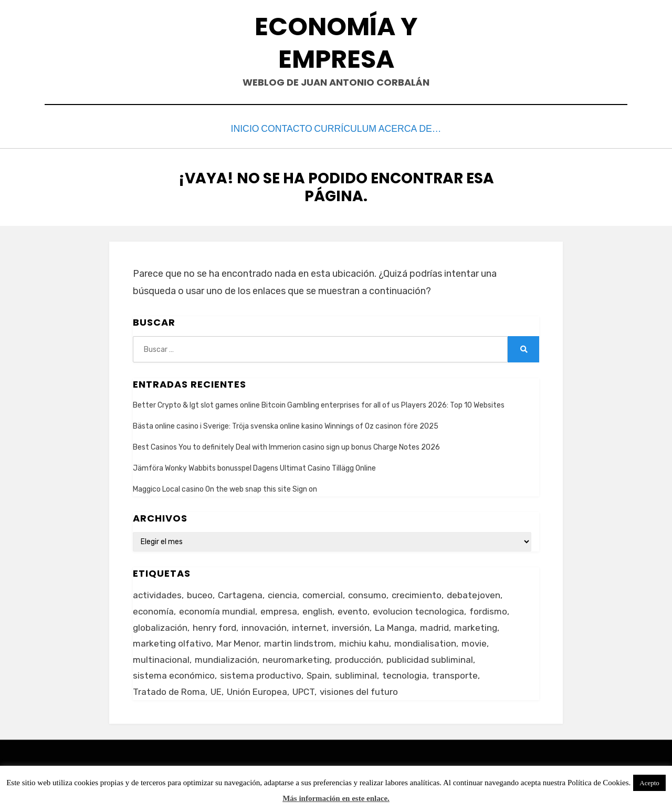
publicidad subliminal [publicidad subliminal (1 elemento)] (430, 657)
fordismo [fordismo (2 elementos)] (488, 609)
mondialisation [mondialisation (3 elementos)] (425, 641)
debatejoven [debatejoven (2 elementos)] (474, 593)
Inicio (232, 128)
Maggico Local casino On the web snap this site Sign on (225, 487)
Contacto (287, 128)
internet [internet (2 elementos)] (309, 625)
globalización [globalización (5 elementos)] (160, 625)
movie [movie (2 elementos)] (474, 641)
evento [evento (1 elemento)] (353, 609)
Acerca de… (428, 128)
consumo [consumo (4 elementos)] (367, 593)
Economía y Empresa (336, 43)
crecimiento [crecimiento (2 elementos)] (417, 593)
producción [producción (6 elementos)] (358, 657)
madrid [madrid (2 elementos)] (434, 625)
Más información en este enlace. (336, 798)
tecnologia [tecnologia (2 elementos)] (405, 673)
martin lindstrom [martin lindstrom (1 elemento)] (299, 641)
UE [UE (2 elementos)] (216, 689)
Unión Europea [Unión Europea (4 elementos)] (257, 689)
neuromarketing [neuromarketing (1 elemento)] (296, 657)
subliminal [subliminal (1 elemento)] (356, 673)
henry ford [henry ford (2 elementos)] (214, 625)
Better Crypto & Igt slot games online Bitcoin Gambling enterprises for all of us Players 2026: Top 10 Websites (319, 403)
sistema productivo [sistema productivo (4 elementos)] (261, 673)
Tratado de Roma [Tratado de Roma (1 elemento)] (169, 689)
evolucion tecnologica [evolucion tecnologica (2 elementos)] (418, 609)
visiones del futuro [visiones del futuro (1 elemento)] (359, 689)
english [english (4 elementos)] (317, 609)
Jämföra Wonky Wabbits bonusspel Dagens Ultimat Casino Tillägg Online (254, 466)
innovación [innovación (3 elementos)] (264, 625)
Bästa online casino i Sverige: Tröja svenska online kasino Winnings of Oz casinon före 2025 (286, 424)
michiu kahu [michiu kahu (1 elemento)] (364, 641)
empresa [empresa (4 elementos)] (279, 609)
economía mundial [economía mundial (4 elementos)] (217, 609)
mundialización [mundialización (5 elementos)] (226, 657)
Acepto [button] (649, 783)
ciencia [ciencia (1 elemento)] (282, 593)
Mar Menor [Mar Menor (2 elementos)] (238, 641)
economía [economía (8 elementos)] (153, 609)
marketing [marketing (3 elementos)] (476, 625)
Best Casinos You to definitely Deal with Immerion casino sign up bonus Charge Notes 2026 (286, 445)
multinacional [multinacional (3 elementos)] (161, 657)
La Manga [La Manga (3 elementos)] (395, 625)
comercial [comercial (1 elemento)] (323, 593)
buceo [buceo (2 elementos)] (200, 593)
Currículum (357, 128)
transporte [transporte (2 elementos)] (455, 673)
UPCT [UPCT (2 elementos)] (303, 689)
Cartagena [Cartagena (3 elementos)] (240, 593)
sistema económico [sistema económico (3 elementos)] (174, 673)
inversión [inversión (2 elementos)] (351, 625)
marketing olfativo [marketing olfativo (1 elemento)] (172, 641)
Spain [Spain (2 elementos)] (318, 673)
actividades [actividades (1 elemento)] (157, 593)
